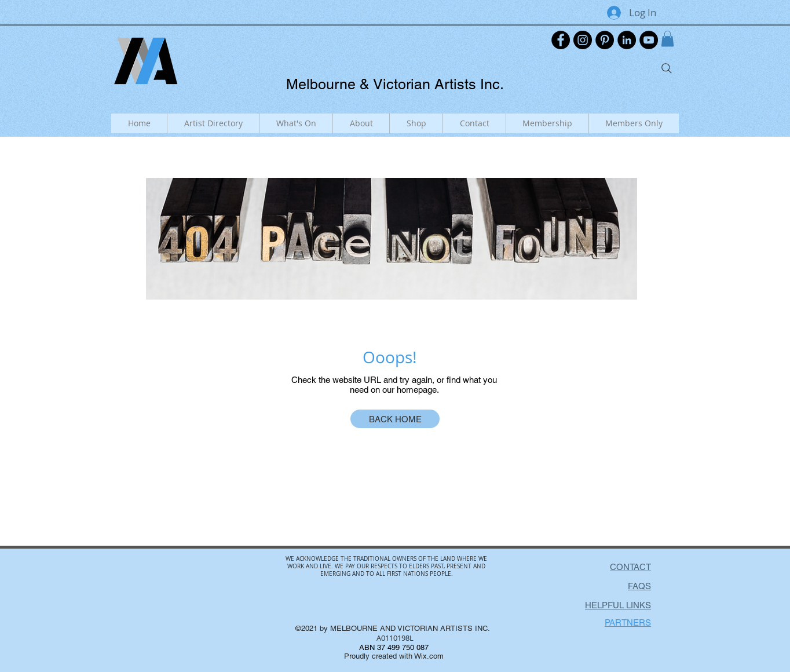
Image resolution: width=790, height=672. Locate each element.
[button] (668, 39)
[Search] (667, 68)
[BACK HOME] (395, 419)
